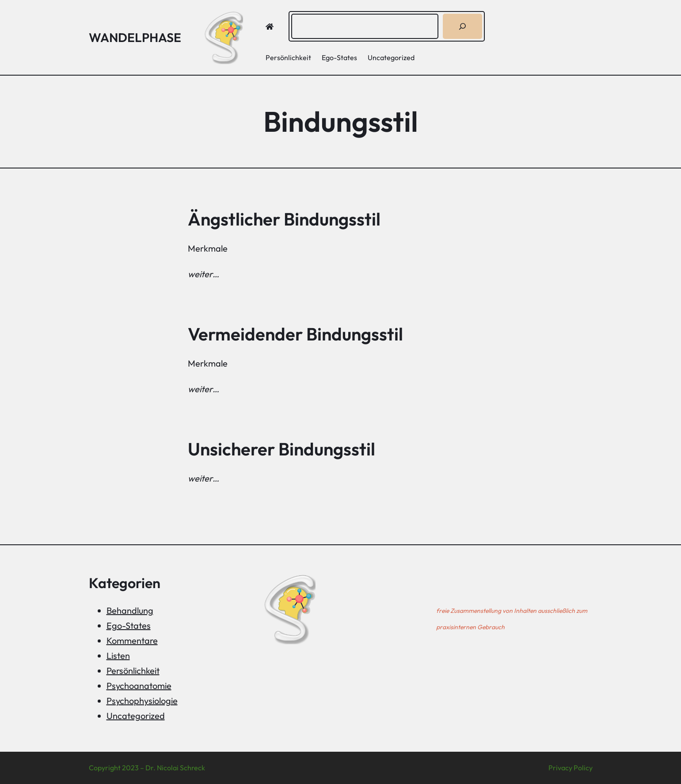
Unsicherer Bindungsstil (282, 449)
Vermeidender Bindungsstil (295, 334)
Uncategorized (136, 716)
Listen (118, 656)
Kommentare (132, 641)
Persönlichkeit (133, 671)
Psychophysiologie (142, 701)
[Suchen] (462, 26)
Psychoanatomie (139, 686)
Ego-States (129, 625)
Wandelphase (135, 37)
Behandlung (130, 610)
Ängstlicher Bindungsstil (284, 219)
